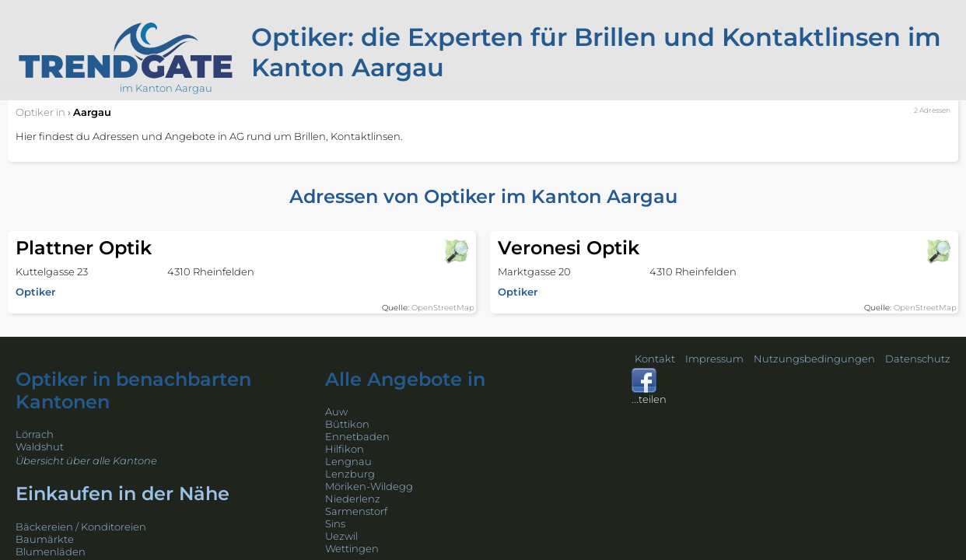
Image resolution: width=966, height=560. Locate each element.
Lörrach (35, 434)
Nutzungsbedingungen (814, 359)
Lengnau (348, 461)
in (40, 112)
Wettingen (352, 548)
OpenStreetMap (443, 308)
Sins (335, 523)
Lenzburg (350, 474)
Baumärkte (45, 539)
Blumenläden (51, 551)
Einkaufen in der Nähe (122, 493)
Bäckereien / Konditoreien (81, 527)
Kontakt (655, 359)
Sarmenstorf (356, 511)
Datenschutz (918, 359)
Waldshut (40, 446)
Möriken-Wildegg (369, 486)
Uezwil (341, 536)
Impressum (714, 359)
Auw (336, 411)
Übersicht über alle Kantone (86, 460)
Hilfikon (345, 449)
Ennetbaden (357, 436)
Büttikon (347, 424)
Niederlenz (353, 499)
